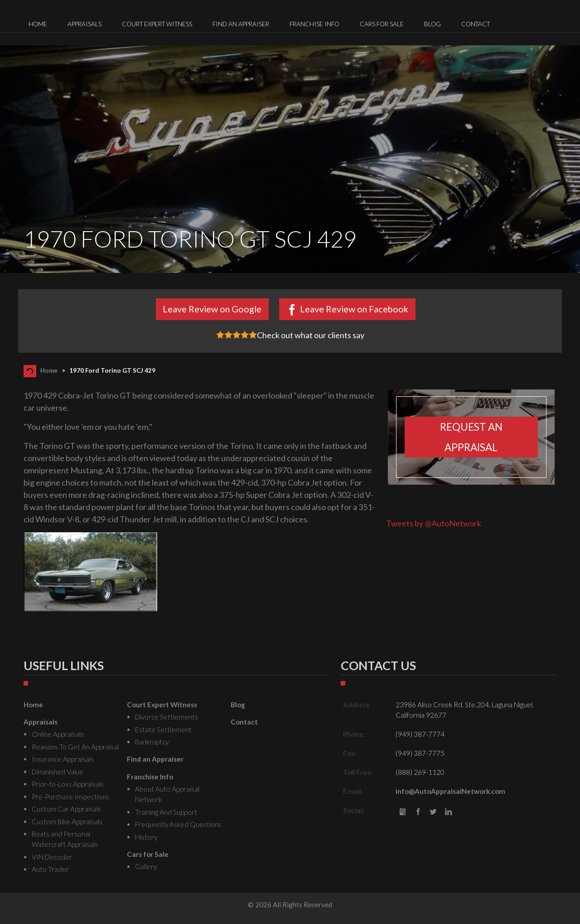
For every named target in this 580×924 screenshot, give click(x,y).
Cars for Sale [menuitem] (382, 24)
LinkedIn (448, 812)
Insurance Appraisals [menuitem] (63, 759)
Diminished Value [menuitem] (58, 772)
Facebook (418, 812)
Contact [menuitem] (476, 24)
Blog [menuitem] (433, 24)
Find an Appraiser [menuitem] (241, 24)
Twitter (433, 812)
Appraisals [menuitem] (85, 24)
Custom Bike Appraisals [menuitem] (67, 822)
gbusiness (403, 812)
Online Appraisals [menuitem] (58, 734)
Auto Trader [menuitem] (50, 869)
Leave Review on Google (212, 309)
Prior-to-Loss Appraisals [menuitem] (68, 784)
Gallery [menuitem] (146, 866)
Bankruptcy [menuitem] (152, 742)
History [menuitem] (146, 837)
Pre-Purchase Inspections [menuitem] (70, 797)
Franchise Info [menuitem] (314, 24)
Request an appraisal (471, 437)
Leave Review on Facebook (354, 309)
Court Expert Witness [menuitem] (157, 24)
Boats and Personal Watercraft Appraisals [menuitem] (65, 839)
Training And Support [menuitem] (166, 812)
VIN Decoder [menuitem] (52, 857)
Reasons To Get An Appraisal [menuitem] (75, 747)
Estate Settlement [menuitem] (163, 729)
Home (49, 370)
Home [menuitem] (38, 24)
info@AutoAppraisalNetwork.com (450, 791)
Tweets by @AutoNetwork (434, 523)
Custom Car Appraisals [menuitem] (66, 809)
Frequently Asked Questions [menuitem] (178, 824)
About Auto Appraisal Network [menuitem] (167, 794)
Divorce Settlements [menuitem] (167, 717)
